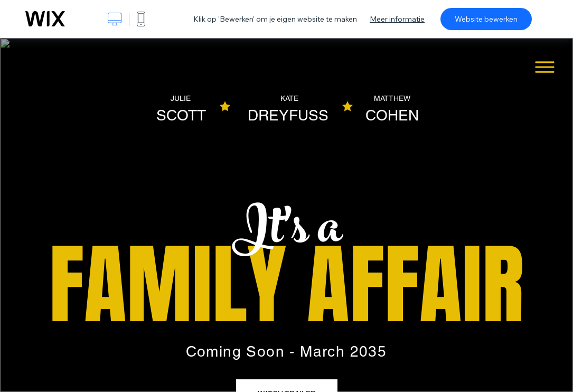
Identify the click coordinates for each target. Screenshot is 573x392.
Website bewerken (486, 19)
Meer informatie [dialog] (397, 19)
